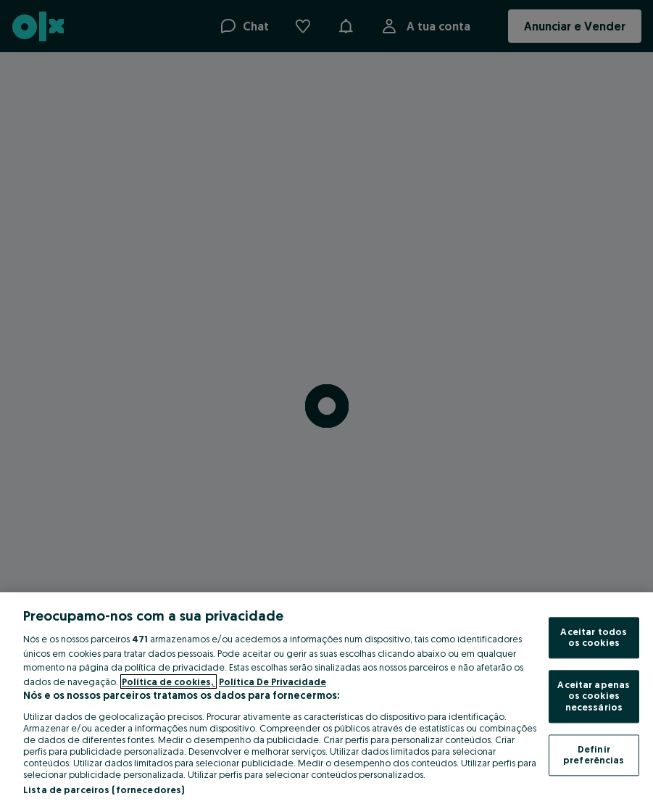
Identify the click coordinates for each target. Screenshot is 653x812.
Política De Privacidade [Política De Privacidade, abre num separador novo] (273, 681)
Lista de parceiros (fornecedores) (104, 790)
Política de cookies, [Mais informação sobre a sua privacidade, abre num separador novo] (169, 681)
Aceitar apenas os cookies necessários (594, 696)
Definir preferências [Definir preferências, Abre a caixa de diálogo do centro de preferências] (594, 755)
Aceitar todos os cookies (594, 637)
